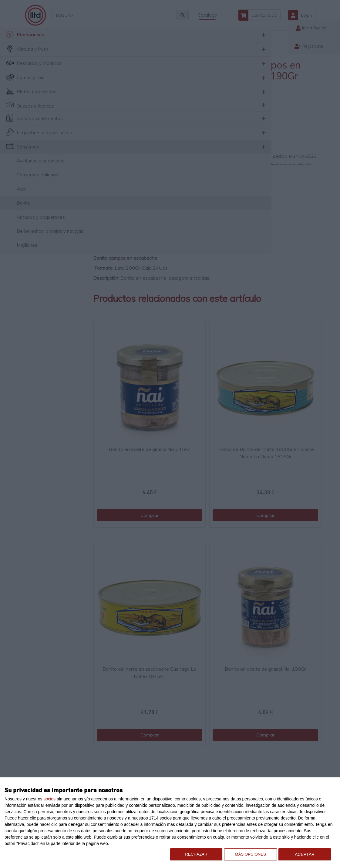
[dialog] (170, 823)
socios (49, 799)
